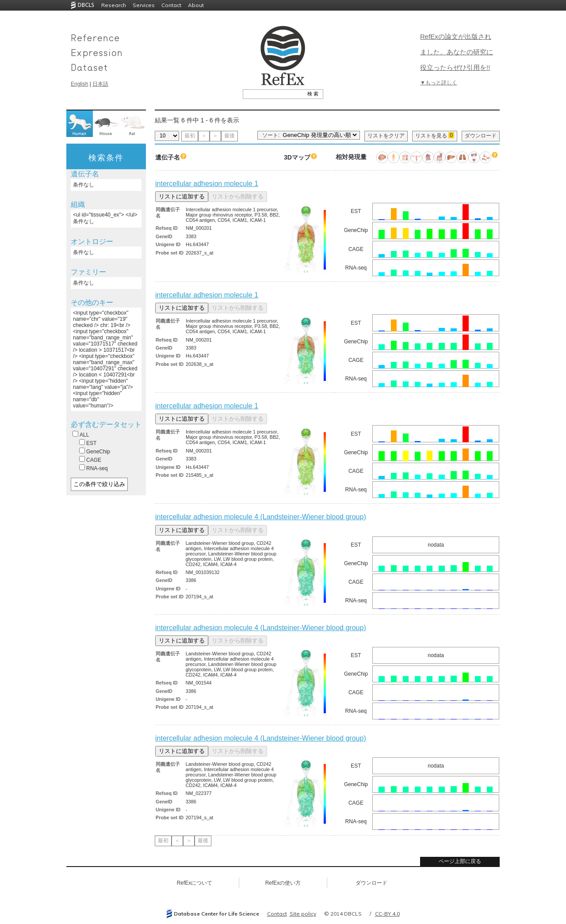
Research (114, 5)
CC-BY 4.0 (387, 914)
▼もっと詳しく (439, 83)
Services (144, 5)
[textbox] (273, 94)
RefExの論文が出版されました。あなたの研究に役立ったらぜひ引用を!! (457, 52)
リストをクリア (386, 136)
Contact (171, 5)
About (196, 5)
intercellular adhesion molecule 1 (207, 184)
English (79, 84)
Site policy (303, 914)
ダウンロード (481, 136)
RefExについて (195, 883)
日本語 (100, 84)
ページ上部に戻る (460, 861)
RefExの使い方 (283, 883)
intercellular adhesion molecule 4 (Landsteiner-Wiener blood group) (261, 517)
